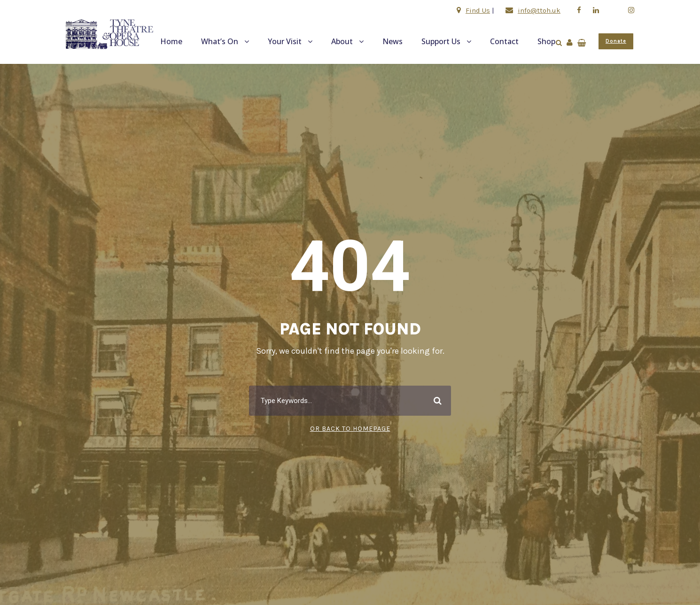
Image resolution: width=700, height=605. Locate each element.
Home (171, 41)
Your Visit (285, 41)
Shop (546, 41)
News (393, 41)
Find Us (478, 10)
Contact (504, 41)
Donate (616, 41)
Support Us (441, 41)
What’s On (220, 41)
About (342, 41)
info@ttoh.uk (539, 10)
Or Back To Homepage (350, 429)
